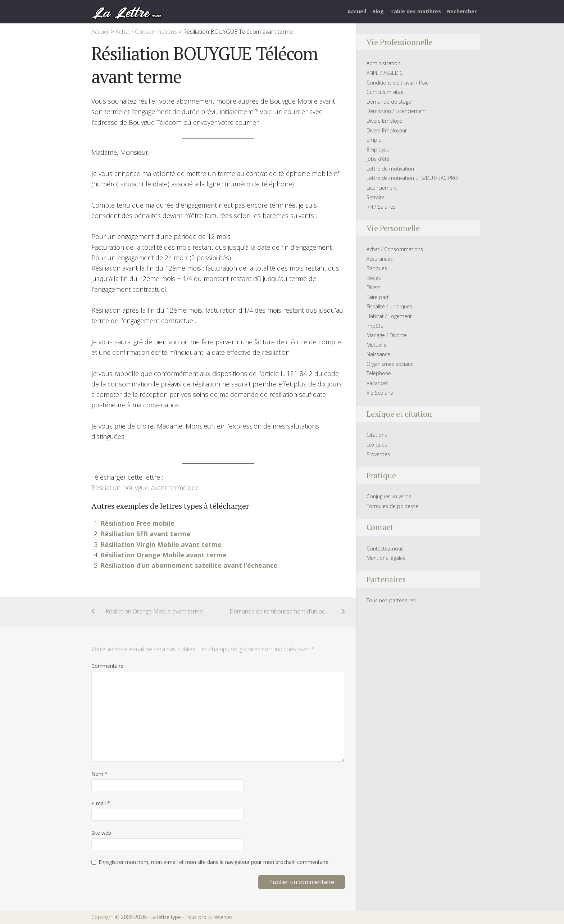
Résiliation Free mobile (137, 523)
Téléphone (379, 373)
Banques (377, 268)
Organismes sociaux (390, 364)
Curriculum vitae (385, 92)
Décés (374, 278)
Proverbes (378, 454)
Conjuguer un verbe (389, 496)
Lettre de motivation (390, 169)
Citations (377, 435)
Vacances (377, 383)
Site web (101, 833)
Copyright (102, 917)
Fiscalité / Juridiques (389, 306)
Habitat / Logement (389, 316)
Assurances (380, 259)
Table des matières (416, 11)
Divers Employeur (387, 130)
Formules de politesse (392, 506)
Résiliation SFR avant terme (145, 534)
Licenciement (382, 188)
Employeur (379, 150)
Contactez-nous (385, 549)
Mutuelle (376, 345)
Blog (378, 11)
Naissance (378, 354)
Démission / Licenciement (396, 111)
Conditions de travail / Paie (398, 83)
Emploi (375, 140)
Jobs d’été (378, 159)
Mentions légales (386, 558)
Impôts (375, 326)
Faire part (378, 297)
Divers (374, 287)
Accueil (357, 11)
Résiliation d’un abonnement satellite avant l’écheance (189, 565)
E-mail (101, 803)
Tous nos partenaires (391, 600)
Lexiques (377, 445)
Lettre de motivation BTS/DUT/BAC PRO (412, 178)
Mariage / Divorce (387, 335)
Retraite (376, 197)
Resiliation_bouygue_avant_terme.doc (145, 488)
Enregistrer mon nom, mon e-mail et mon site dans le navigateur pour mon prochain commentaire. (214, 862)
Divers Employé (384, 121)
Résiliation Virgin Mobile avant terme (161, 544)
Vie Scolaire (380, 393)
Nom (99, 774)
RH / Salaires (381, 207)
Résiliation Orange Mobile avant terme (163, 555)
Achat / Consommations (395, 249)
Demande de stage (389, 102)
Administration (383, 63)
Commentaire (107, 666)
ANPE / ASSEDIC (385, 73)
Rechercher (462, 11)
